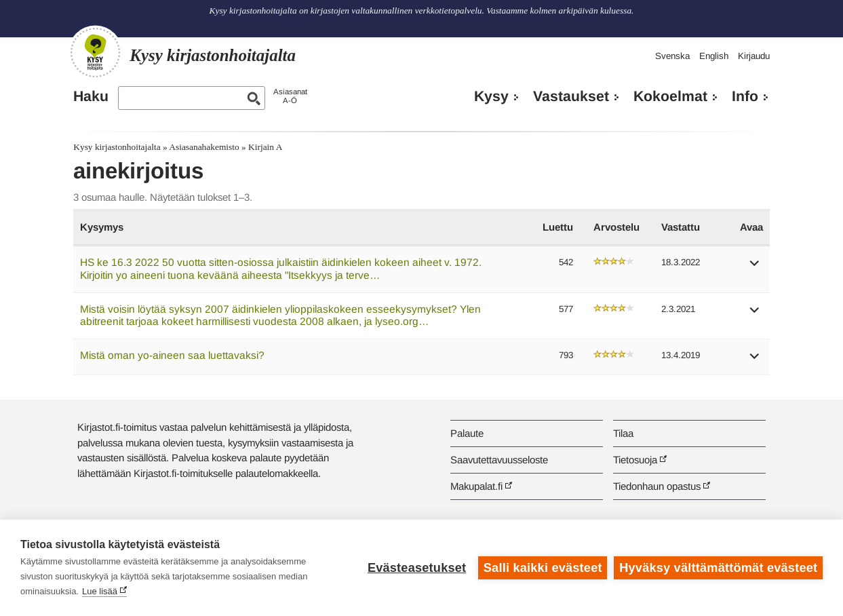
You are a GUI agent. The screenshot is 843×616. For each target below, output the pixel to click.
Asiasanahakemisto (204, 147)
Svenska (672, 56)
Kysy (491, 96)
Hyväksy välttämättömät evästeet (718, 568)
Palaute (467, 433)
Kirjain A (265, 147)
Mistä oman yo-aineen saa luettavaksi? (172, 355)
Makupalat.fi (476, 486)
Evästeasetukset (417, 568)
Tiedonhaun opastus (657, 486)
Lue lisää (100, 591)
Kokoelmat (670, 96)
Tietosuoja (635, 460)
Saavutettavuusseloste (499, 460)
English (714, 56)
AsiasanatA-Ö (290, 96)
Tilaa (623, 433)
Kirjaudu (754, 56)
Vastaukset (571, 96)
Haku (91, 96)
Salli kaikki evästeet (543, 568)
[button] (755, 268)
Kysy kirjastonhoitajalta (117, 147)
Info (745, 96)
